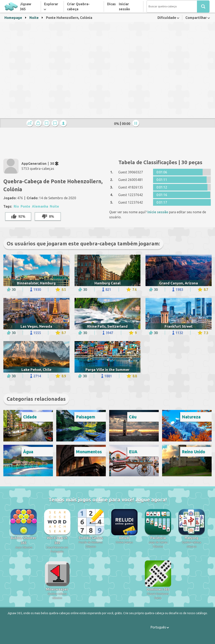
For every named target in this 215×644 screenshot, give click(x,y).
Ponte (25, 206)
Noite (34, 18)
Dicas (111, 4)
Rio (16, 206)
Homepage (13, 18)
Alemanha (40, 206)
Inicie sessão (158, 212)
